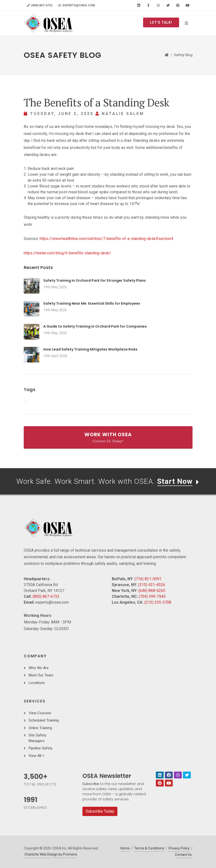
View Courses (40, 713)
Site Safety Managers (37, 738)
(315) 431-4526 (152, 585)
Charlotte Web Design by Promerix (51, 854)
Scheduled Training (44, 720)
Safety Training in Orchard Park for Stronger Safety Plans (95, 280)
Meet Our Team (41, 675)
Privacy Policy (179, 848)
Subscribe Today (100, 811)
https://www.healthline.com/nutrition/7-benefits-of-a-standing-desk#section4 (106, 239)
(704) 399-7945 (152, 596)
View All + (37, 756)
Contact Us (183, 855)
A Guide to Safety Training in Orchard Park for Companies (95, 326)
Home (125, 848)
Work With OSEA (108, 437)
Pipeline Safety (40, 748)
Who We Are (39, 668)
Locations (37, 683)
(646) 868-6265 (152, 591)
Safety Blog (183, 55)
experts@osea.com (77, 5)
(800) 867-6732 (40, 5)
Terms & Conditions (149, 848)
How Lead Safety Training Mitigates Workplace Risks (90, 349)
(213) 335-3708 (158, 602)
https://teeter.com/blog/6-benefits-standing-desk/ (67, 253)
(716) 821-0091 (148, 579)
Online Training (40, 728)
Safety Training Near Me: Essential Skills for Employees (92, 303)
